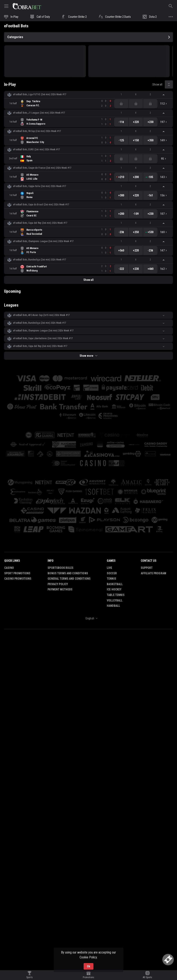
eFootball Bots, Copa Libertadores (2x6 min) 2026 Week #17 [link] (43, 338)
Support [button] (147, 568)
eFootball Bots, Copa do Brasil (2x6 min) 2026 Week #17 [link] (41, 205)
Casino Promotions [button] (18, 579)
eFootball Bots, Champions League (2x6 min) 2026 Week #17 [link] (43, 241)
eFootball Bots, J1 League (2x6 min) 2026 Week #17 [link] (39, 113)
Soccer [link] (112, 573)
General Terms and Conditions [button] (69, 579)
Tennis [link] (111, 579)
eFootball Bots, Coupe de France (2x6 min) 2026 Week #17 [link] (42, 168)
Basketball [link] (115, 584)
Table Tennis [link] (116, 595)
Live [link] (110, 568)
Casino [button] (9, 568)
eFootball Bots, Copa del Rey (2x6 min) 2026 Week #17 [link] (40, 223)
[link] (27, 6)
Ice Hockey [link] (114, 589)
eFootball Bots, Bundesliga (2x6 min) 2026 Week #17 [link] (40, 260)
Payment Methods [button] (60, 589)
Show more (88, 356)
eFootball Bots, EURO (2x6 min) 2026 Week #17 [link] (37, 149)
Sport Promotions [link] (17, 573)
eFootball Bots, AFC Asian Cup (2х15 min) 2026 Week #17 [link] (41, 315)
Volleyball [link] (115, 600)
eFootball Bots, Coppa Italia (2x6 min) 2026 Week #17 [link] (40, 186)
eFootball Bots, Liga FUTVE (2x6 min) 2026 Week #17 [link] (40, 94)
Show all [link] (157, 84)
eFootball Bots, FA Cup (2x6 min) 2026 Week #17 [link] (37, 131)
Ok (88, 966)
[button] (88, 95)
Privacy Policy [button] (58, 584)
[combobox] (88, 618)
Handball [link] (113, 606)
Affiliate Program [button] (154, 573)
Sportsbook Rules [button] (61, 568)
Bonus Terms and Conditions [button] (68, 573)
